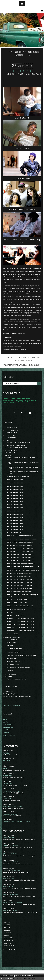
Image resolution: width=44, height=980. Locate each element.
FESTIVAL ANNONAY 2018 (15, 514)
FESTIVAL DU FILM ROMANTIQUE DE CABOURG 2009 (23, 570)
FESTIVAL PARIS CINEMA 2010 (16, 609)
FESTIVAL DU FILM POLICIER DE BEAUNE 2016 (21, 561)
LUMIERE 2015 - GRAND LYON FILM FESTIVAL (20, 618)
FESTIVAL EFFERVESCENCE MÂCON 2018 (19, 589)
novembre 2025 (9, 941)
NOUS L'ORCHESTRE (10, 814)
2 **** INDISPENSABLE (12, 433)
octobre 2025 (8, 943)
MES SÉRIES (8, 676)
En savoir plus (12, 978)
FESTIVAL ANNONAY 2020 (15, 520)
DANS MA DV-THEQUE (13, 652)
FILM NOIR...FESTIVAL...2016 (15, 615)
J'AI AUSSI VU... (8, 761)
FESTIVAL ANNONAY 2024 (15, 530)
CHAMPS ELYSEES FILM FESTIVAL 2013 (18, 477)
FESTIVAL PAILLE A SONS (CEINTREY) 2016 (20, 606)
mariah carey (19, 365)
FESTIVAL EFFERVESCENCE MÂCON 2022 (19, 592)
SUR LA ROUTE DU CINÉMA (12, 806)
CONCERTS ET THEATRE (14, 649)
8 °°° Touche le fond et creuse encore (16, 448)
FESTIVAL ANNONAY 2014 (15, 502)
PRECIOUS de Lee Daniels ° (22, 75)
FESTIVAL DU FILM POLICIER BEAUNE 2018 (20, 548)
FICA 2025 (10, 612)
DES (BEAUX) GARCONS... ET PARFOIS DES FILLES (22, 655)
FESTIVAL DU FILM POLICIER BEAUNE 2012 (20, 542)
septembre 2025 (9, 946)
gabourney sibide (29, 364)
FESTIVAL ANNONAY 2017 (15, 511)
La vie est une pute (10, 674)
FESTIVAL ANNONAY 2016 (15, 508)
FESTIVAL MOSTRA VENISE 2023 (17, 603)
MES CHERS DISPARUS (13, 664)
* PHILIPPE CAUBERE (11, 428)
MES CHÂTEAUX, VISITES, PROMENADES (19, 668)
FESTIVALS (8, 455)
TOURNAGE (10, 671)
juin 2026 (7, 922)
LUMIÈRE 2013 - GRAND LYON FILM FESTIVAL (20, 628)
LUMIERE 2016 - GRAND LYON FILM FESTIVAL (20, 622)
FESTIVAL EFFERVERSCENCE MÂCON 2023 (20, 576)
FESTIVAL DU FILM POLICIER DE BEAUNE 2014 (21, 555)
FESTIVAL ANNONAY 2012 (15, 495)
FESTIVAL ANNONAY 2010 (15, 489)
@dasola (6, 911)
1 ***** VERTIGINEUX (11, 430)
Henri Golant (7, 730)
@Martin (6, 854)
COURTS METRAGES (11, 453)
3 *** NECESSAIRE (10, 435)
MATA (5, 768)
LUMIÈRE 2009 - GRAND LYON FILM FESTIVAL (20, 625)
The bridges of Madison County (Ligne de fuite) (17, 696)
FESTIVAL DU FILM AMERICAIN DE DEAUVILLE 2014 (22, 539)
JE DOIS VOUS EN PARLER (13, 637)
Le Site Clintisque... (9, 691)
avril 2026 (7, 928)
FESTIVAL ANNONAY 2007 (15, 480)
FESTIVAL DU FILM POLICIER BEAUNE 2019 (20, 551)
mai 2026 (7, 925)
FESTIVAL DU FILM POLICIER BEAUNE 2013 (20, 545)
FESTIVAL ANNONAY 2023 (15, 527)
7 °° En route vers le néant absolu (15, 445)
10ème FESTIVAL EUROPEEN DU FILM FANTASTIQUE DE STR (23, 458)
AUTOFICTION (8, 776)
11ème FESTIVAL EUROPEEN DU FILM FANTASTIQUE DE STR (23, 463)
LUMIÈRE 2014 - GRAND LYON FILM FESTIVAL (20, 631)
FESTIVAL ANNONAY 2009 (15, 486)
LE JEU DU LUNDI (12, 658)
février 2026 (8, 933)
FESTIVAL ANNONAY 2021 (15, 523)
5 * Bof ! (7, 440)
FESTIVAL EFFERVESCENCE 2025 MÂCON (19, 586)
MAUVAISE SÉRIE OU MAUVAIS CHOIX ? (16, 822)
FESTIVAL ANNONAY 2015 (15, 505)
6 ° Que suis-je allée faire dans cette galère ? (26, 358)
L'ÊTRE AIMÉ (7, 784)
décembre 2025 (9, 938)
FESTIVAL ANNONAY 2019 (15, 517)
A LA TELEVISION (12, 640)
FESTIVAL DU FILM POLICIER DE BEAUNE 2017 (21, 564)
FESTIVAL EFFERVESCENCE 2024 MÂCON (19, 583)
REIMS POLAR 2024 (13, 634)
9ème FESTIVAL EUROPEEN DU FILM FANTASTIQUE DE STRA (22, 473)
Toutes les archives (10, 950)
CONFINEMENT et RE (11, 450)
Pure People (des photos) (11, 694)
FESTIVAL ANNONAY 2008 (15, 483)
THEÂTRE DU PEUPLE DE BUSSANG (15, 679)
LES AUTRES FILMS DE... (14, 661)
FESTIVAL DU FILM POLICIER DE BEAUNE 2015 (21, 558)
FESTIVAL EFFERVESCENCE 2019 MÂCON (19, 579)
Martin (5, 838)
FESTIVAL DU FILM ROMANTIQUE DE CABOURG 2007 (23, 567)
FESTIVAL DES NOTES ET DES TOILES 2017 (20, 536)
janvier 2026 (8, 935)
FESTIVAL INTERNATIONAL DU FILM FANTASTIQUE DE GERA (22, 596)
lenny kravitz (29, 365)
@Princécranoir (8, 903)
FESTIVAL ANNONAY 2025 (15, 533)
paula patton (10, 365)
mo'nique (38, 364)
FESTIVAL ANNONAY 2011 (15, 492)
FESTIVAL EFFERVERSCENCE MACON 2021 (20, 573)
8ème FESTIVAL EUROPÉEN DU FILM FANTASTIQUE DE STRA (22, 468)
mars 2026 (7, 930)
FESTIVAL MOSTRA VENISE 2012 (17, 600)
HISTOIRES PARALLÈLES (11, 791)
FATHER (6, 753)
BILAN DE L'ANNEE (12, 643)
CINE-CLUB (10, 646)
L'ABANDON (7, 799)
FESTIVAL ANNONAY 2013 (15, 499)
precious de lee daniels (14, 364)
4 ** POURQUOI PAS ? (12, 438)
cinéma (37, 365)
